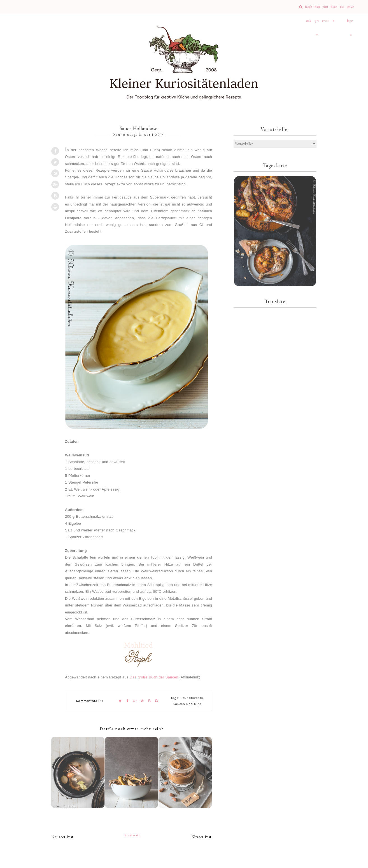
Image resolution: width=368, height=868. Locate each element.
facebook (308, 9)
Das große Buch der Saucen (154, 677)
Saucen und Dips (187, 704)
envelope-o (350, 9)
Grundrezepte (192, 698)
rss (342, 7)
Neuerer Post (62, 837)
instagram (317, 9)
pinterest (325, 9)
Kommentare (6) (90, 701)
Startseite (132, 835)
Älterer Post (202, 837)
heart (334, 9)
